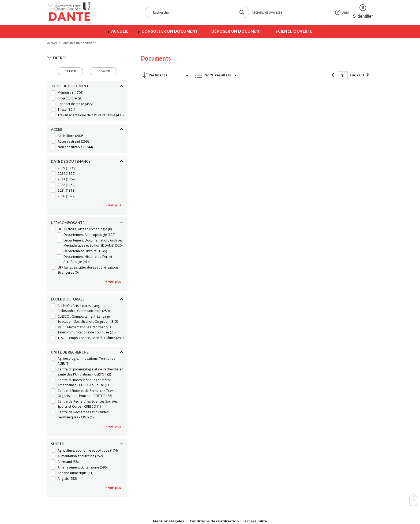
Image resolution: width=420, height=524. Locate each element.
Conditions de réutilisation (214, 521)
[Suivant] (367, 75)
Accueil (120, 31)
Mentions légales (168, 521)
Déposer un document (237, 31)
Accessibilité (256, 521)
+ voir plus (113, 205)
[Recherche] (193, 12)
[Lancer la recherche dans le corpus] (242, 12)
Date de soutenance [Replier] (71, 161)
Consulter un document (170, 31)
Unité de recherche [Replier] (70, 352)
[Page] (342, 75)
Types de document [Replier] (70, 86)
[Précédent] (334, 75)
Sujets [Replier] (57, 444)
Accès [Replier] (57, 129)
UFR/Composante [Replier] (68, 223)
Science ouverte (294, 31)
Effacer (103, 71)
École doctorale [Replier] (68, 299)
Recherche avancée (267, 12)
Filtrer (70, 71)
